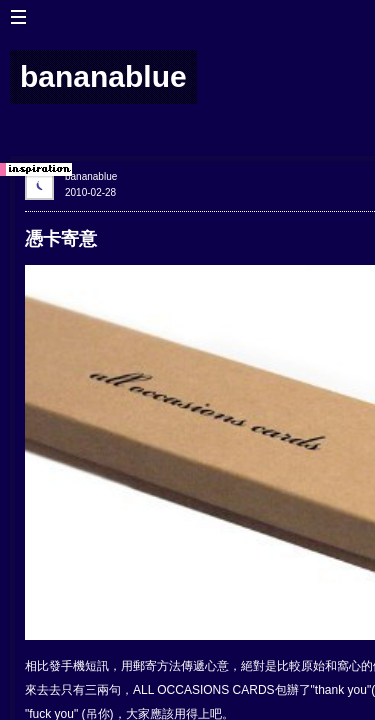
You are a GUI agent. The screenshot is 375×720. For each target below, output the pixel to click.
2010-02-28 (90, 192)
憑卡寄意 (61, 239)
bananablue (91, 176)
